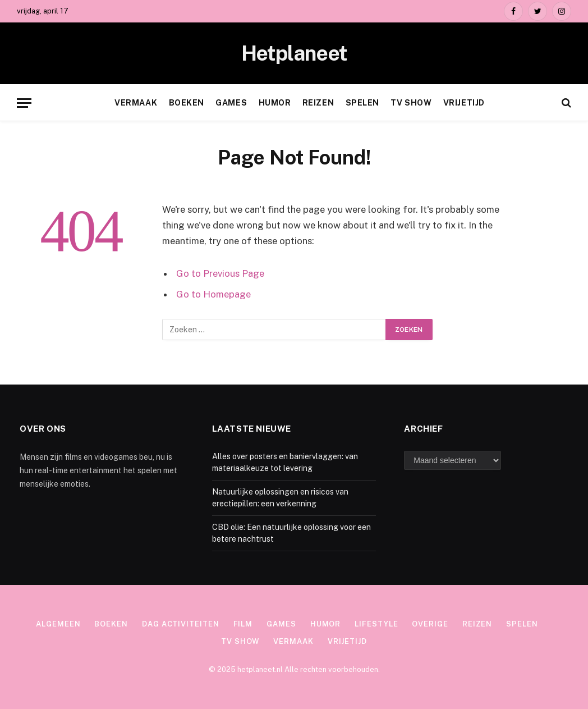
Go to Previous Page (220, 273)
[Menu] (24, 103)
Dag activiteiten (181, 624)
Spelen (362, 103)
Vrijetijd (464, 103)
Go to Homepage (213, 294)
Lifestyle (376, 624)
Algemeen (58, 624)
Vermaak (136, 103)
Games (231, 103)
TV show (411, 103)
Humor (275, 103)
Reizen (318, 103)
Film (243, 624)
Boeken (187, 103)
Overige (430, 624)
